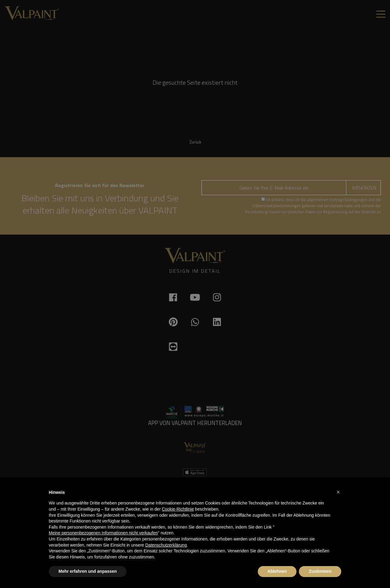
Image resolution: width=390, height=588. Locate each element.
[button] (338, 492)
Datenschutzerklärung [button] (166, 545)
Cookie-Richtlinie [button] (178, 509)
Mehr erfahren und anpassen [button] (88, 571)
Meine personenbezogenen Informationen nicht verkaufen (103, 533)
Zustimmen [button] (320, 571)
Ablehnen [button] (277, 571)
